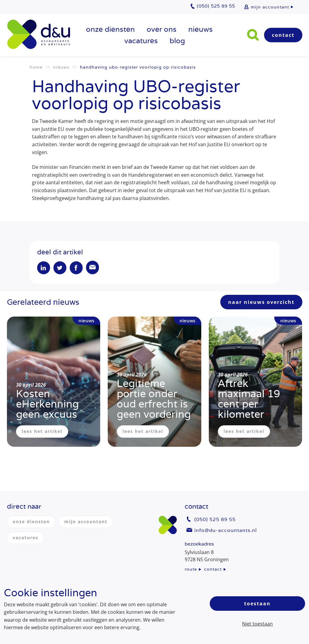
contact (213, 569)
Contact (283, 35)
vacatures (141, 41)
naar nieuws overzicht (261, 303)
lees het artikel (42, 432)
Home (36, 67)
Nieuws (201, 29)
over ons (162, 29)
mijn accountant (270, 7)
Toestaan (257, 604)
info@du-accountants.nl (226, 530)
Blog (177, 41)
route (191, 569)
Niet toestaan (257, 624)
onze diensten (110, 29)
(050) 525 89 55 (215, 520)
